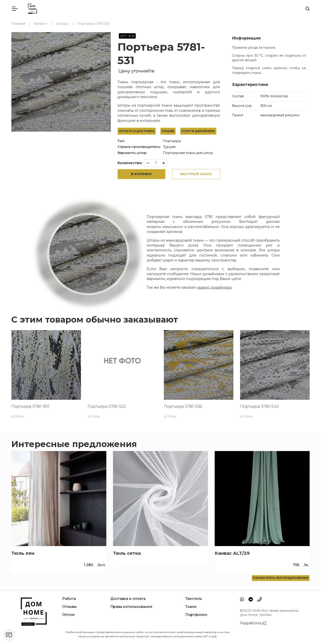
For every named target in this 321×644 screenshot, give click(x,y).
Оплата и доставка (137, 131)
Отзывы (70, 607)
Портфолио (196, 615)
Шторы (18, 416)
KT (264, 623)
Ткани (191, 607)
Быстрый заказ (196, 174)
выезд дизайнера (215, 287)
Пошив (168, 131)
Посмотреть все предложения (281, 578)
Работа (69, 599)
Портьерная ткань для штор (188, 153)
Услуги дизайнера (198, 131)
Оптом (68, 615)
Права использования (131, 607)
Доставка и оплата (128, 599)
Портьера (172, 141)
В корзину (142, 174)
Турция (169, 147)
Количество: (130, 163)
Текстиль (194, 599)
